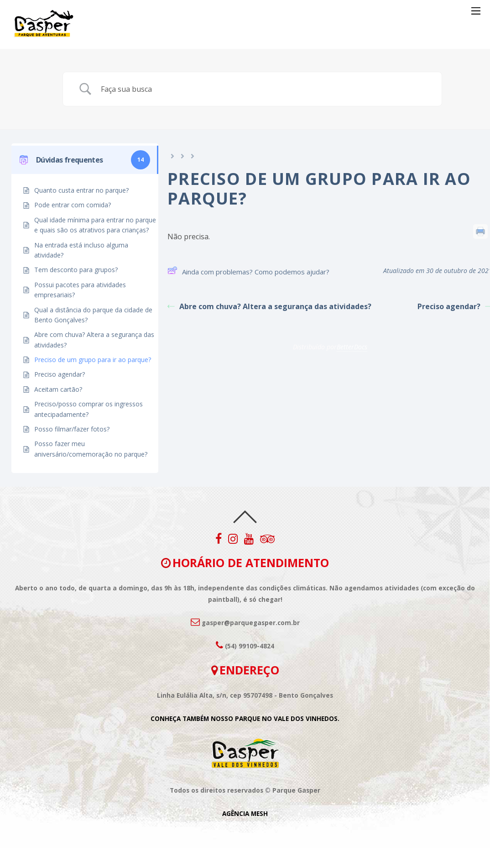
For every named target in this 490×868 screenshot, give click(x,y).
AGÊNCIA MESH (245, 814)
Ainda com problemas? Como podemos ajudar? (248, 272)
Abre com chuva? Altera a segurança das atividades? (94, 339)
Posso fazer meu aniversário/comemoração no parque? (91, 449)
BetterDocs (352, 347)
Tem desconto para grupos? (76, 270)
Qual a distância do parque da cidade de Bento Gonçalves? (93, 315)
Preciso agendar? (60, 374)
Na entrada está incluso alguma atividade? (81, 250)
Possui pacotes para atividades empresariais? (80, 290)
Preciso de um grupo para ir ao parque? (93, 360)
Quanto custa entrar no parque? (81, 190)
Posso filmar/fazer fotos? (72, 429)
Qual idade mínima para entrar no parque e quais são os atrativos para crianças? (95, 225)
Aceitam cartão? (58, 389)
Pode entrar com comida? (73, 205)
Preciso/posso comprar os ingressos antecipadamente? (89, 409)
